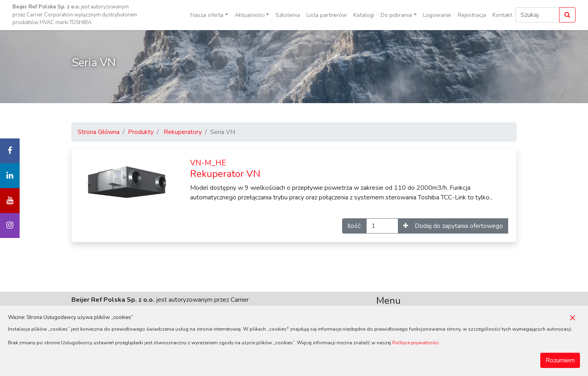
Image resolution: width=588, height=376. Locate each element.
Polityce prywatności (416, 343)
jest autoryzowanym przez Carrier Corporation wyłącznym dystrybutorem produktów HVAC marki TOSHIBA (75, 15)
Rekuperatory (183, 132)
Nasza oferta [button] (207, 15)
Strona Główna (99, 132)
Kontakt (502, 15)
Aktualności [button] (250, 15)
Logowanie (437, 15)
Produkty (141, 132)
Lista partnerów (327, 15)
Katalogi (364, 15)
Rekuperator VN (225, 169)
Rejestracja (472, 15)
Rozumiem (560, 360)
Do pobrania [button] (396, 15)
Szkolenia (288, 15)
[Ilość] (382, 226)
